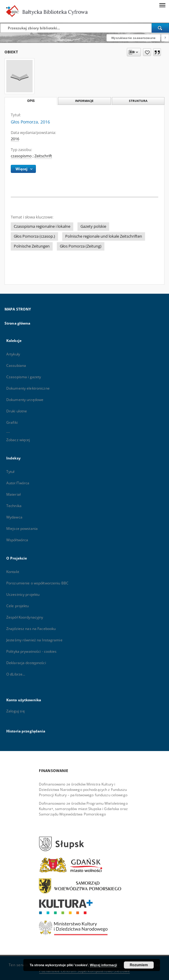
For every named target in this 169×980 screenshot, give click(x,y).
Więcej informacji (103, 965)
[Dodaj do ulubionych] (147, 52)
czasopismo (21, 156)
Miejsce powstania (22, 529)
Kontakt (13, 572)
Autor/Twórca (18, 483)
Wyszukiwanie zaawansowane (133, 38)
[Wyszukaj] (160, 28)
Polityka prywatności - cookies (32, 651)
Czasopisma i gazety (24, 377)
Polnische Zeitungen (32, 246)
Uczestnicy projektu (23, 594)
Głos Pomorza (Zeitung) (81, 246)
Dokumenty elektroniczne (28, 388)
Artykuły (13, 354)
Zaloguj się (16, 711)
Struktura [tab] (138, 101)
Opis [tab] (31, 101)
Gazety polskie (93, 226)
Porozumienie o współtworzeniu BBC (37, 583)
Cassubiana (16, 365)
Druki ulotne (17, 411)
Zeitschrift (43, 156)
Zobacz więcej (18, 440)
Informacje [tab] (84, 101)
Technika (14, 506)
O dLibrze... (16, 674)
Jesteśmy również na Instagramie (34, 640)
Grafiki (12, 422)
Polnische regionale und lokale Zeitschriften (104, 236)
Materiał (13, 494)
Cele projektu (18, 606)
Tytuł (10, 472)
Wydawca (14, 517)
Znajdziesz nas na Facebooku (31, 629)
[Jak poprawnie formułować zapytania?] (165, 38)
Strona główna (17, 323)
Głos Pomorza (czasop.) (34, 236)
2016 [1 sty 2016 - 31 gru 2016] (15, 139)
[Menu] (162, 5)
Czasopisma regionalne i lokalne (42, 226)
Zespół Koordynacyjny (25, 617)
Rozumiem (139, 965)
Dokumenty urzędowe (25, 400)
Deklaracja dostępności (26, 663)
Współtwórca (17, 540)
